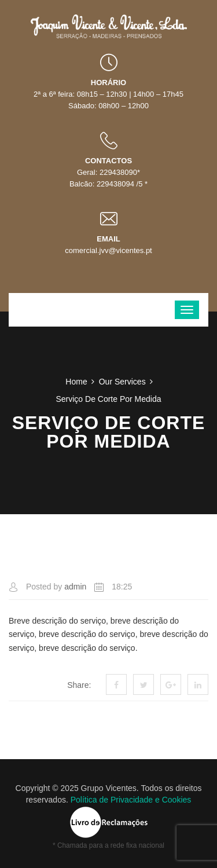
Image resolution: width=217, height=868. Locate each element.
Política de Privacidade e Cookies (131, 800)
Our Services (122, 382)
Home (76, 382)
